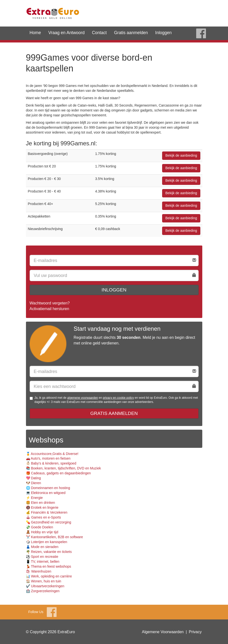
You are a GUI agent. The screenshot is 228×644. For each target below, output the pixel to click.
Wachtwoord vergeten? (50, 303)
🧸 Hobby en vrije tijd (42, 532)
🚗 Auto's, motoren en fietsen (48, 458)
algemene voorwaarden (83, 398)
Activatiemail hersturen (49, 309)
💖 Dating (33, 478)
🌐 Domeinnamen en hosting (48, 488)
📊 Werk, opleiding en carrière (49, 576)
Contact (99, 33)
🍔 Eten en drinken (41, 503)
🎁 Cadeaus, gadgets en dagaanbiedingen (58, 473)
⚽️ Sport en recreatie (42, 557)
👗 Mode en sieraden (42, 547)
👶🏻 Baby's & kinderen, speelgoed (51, 463)
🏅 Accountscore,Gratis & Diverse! (52, 454)
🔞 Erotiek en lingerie (42, 507)
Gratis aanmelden (131, 33)
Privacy (195, 632)
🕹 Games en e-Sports (43, 517)
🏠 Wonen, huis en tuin (44, 581)
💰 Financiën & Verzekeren (47, 512)
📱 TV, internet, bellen (43, 562)
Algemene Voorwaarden (163, 632)
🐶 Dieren (34, 483)
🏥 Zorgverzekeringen (43, 591)
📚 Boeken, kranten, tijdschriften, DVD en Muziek (63, 468)
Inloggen (163, 33)
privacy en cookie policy (118, 398)
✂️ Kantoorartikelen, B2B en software (54, 537)
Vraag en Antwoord (66, 33)
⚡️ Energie (34, 498)
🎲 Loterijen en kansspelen (47, 542)
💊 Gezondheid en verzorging (49, 522)
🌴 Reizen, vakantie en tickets (49, 552)
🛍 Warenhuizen (39, 571)
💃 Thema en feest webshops (49, 566)
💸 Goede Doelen (40, 527)
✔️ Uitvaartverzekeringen (45, 586)
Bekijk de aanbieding (181, 155)
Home (35, 33)
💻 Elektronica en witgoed (46, 493)
